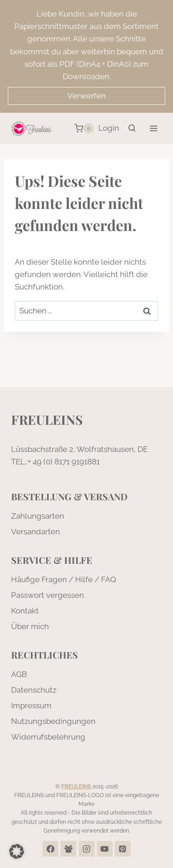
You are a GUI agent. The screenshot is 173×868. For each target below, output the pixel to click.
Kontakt (25, 611)
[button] (17, 851)
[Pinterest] (123, 849)
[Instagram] (87, 849)
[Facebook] (50, 849)
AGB (19, 674)
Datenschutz (34, 690)
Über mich (30, 626)
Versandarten (36, 532)
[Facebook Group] (68, 849)
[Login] (109, 128)
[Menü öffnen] (153, 128)
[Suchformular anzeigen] (132, 128)
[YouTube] (105, 849)
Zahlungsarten (38, 516)
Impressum (31, 706)
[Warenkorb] (84, 128)
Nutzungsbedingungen (53, 721)
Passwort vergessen (48, 595)
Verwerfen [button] (86, 96)
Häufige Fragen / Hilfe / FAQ (64, 579)
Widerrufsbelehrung (48, 737)
